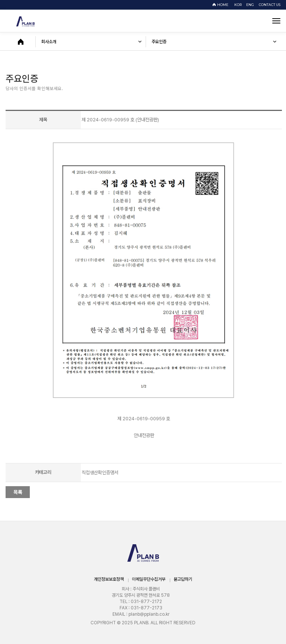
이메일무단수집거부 (149, 579)
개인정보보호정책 (109, 579)
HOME (223, 5)
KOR (239, 5)
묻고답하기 (183, 579)
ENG (251, 5)
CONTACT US (270, 5)
